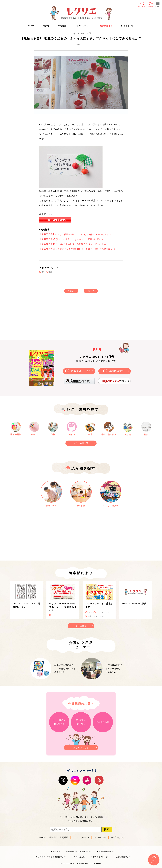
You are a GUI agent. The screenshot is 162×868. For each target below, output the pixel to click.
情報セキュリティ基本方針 (79, 852)
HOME (31, 26)
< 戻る (71, 291)
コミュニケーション (96, 616)
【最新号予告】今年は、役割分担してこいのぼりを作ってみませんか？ (75, 234)
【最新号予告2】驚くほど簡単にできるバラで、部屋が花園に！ (71, 239)
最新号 (46, 26)
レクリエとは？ (142, 6)
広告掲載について (123, 857)
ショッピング (128, 26)
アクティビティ (103, 612)
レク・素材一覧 (81, 443)
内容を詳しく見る (81, 371)
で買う (114, 381)
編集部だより (106, 26)
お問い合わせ (79, 857)
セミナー (55, 615)
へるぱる (74, 821)
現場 (90, 612)
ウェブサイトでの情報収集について (51, 857)
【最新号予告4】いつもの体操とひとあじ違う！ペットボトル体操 (73, 244)
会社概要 (57, 852)
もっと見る (81, 626)
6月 (51, 272)
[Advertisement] (59, 319)
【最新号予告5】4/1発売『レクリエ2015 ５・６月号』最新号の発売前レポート (79, 249)
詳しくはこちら (81, 747)
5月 (43, 272)
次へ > (91, 291)
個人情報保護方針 (106, 852)
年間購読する (117, 371)
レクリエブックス (83, 26)
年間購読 (151, 6)
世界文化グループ (100, 857)
